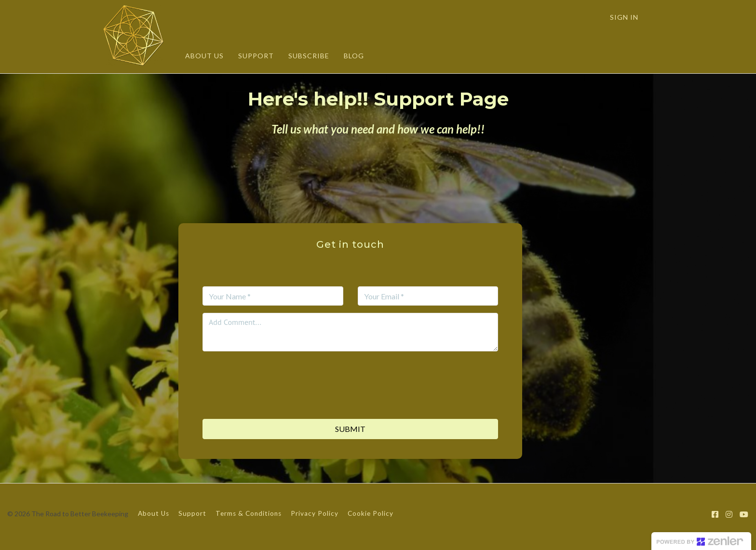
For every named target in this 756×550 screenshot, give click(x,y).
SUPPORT (256, 56)
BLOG (354, 56)
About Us (154, 513)
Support (192, 513)
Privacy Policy (315, 513)
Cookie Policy (371, 513)
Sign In (624, 17)
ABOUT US (204, 56)
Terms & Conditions (249, 513)
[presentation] (351, 377)
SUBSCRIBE (309, 56)
